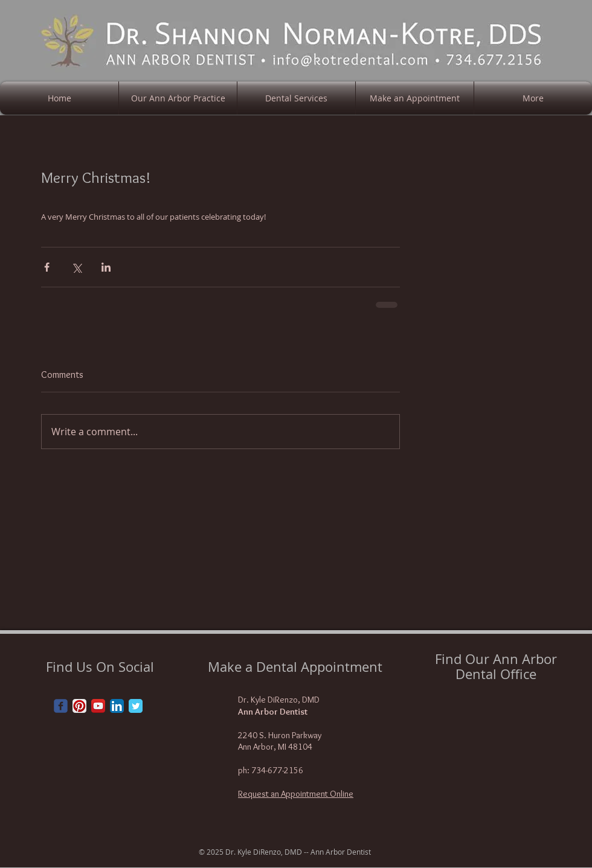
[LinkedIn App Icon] (117, 706)
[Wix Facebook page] (61, 706)
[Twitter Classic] (136, 706)
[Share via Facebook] (47, 267)
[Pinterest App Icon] (79, 706)
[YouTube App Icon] (98, 706)
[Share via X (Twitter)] (76, 267)
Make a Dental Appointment (295, 667)
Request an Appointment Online (296, 794)
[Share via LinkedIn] (106, 267)
